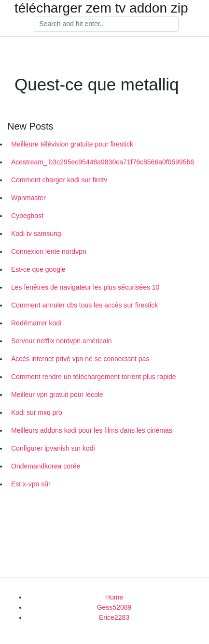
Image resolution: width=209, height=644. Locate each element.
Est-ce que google (38, 269)
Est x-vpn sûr (31, 484)
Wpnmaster (28, 198)
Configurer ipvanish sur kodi (53, 448)
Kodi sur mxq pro (37, 412)
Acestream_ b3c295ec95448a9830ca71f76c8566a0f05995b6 (103, 162)
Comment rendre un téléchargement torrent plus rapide (94, 377)
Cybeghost (27, 216)
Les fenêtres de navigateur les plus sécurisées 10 (85, 287)
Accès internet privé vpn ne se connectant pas (80, 359)
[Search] (106, 24)
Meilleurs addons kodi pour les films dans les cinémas (92, 430)
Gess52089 (114, 607)
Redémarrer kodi (36, 323)
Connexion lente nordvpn (49, 251)
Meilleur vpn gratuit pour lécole (57, 395)
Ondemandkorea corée (46, 466)
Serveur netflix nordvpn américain (62, 341)
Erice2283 (114, 617)
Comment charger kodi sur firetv (59, 180)
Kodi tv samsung (36, 234)
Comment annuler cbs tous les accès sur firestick (84, 305)
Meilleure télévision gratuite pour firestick (72, 144)
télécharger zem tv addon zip (101, 8)
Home (114, 597)
